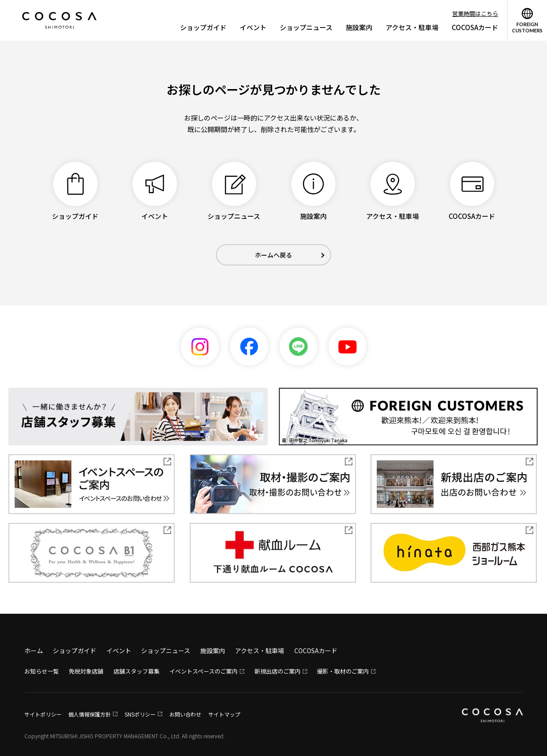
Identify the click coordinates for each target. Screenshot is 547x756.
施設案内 (359, 27)
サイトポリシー (43, 714)
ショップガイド (203, 27)
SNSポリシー (140, 714)
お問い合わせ (185, 714)
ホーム (34, 651)
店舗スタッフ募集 (137, 671)
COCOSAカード (475, 27)
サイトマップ (224, 714)
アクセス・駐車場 (412, 27)
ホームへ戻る (273, 255)
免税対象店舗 (86, 671)
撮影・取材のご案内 (343, 671)
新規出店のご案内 (277, 671)
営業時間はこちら (475, 14)
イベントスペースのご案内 (203, 671)
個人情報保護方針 (90, 714)
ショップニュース (306, 27)
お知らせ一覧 (42, 671)
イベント (253, 27)
